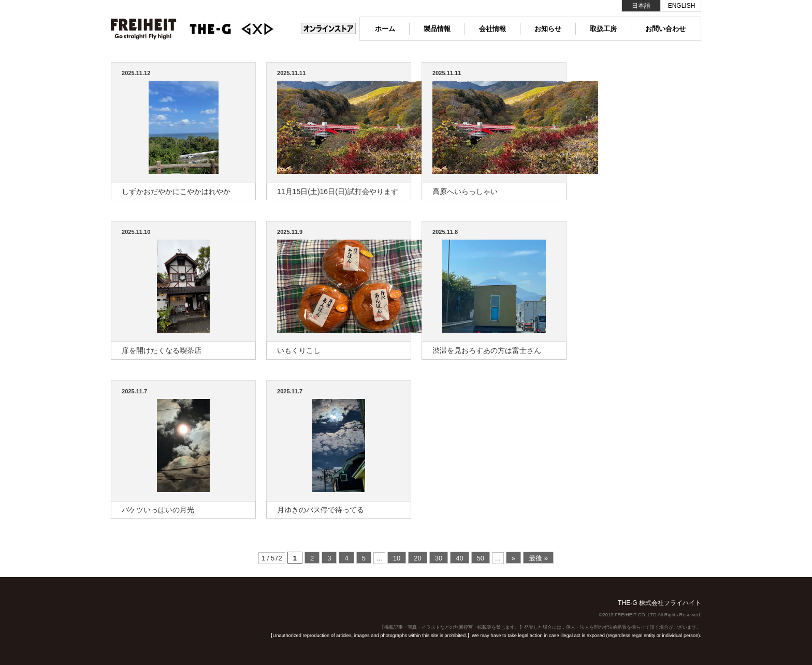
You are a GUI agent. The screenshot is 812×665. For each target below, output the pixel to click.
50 (481, 558)
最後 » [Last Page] (538, 558)
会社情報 (492, 29)
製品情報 (437, 29)
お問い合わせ (665, 29)
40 (459, 558)
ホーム (385, 29)
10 (397, 558)
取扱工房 (603, 29)
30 (439, 558)
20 (417, 558)
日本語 (641, 6)
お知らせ (548, 29)
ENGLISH (682, 6)
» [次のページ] (513, 558)
